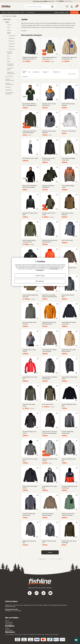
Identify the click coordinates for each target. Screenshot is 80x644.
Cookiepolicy (40, 270)
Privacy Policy (54, 269)
